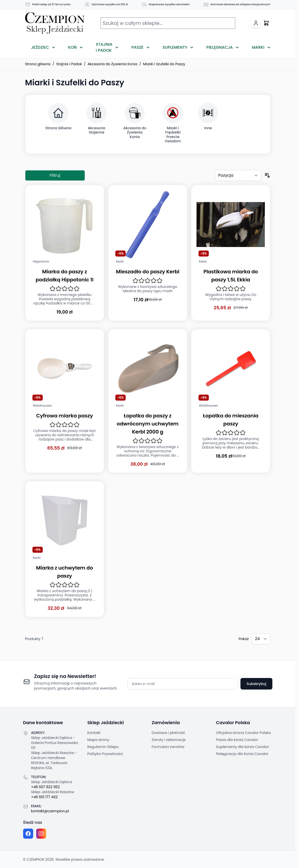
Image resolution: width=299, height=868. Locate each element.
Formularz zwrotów (168, 747)
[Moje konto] (256, 23)
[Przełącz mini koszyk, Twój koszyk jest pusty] (266, 23)
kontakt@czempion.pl (50, 811)
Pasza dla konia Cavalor (237, 740)
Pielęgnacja (219, 47)
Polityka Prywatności (105, 754)
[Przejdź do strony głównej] (55, 23)
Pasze (137, 47)
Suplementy (175, 47)
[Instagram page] (41, 834)
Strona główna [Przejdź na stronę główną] (38, 64)
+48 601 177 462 (44, 797)
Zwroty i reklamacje (169, 740)
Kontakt (94, 733)
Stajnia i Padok (104, 47)
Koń (72, 47)
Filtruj (55, 175)
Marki (258, 47)
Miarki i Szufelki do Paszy (164, 64)
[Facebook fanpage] (28, 834)
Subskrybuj (256, 684)
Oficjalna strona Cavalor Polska (243, 733)
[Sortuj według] (238, 175)
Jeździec (40, 47)
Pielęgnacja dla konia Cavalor (242, 754)
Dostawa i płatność (169, 733)
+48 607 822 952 (45, 787)
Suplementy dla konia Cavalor (243, 747)
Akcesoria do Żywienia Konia (113, 64)
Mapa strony (98, 740)
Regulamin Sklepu (103, 747)
